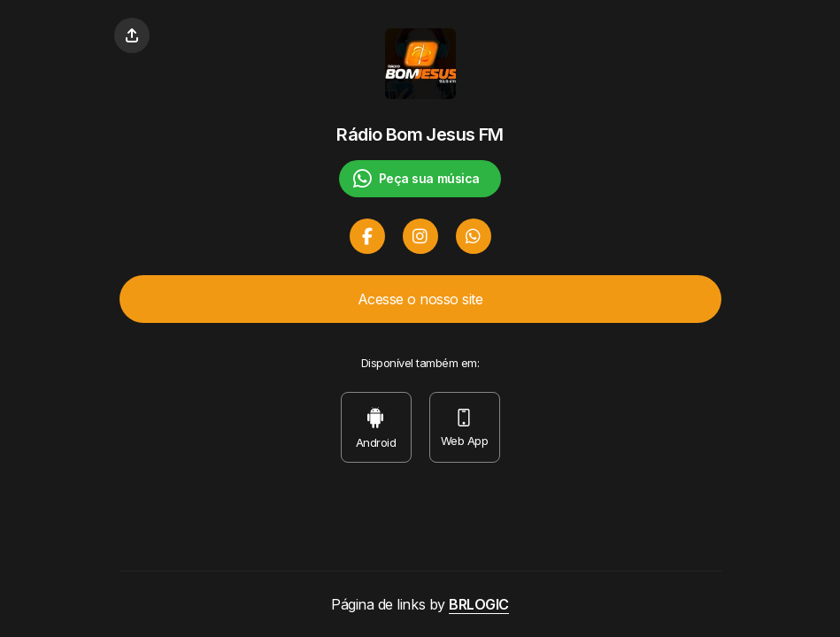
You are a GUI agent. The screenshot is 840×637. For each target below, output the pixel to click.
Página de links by (420, 605)
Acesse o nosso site (420, 299)
